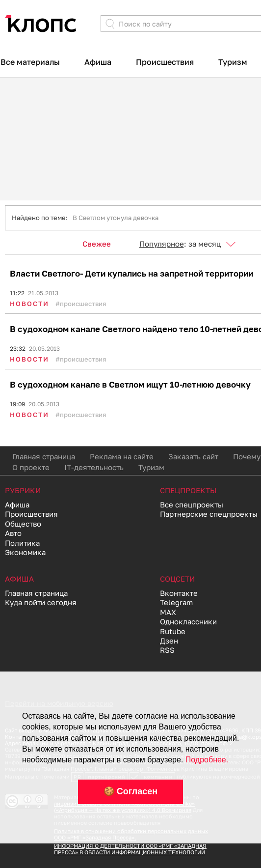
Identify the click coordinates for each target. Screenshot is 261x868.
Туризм (233, 62)
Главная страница (44, 456)
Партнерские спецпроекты (209, 514)
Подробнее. (207, 760)
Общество (23, 524)
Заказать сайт (193, 456)
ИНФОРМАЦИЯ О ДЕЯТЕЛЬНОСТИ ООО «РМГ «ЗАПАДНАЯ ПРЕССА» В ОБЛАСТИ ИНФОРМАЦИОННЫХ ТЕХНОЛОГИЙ (130, 849)
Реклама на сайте (122, 456)
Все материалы (30, 62)
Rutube (173, 631)
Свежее (97, 244)
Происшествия (165, 62)
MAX (168, 612)
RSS (167, 650)
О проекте (31, 467)
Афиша (98, 62)
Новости (29, 304)
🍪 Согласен (130, 791)
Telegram (176, 602)
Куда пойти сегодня (41, 602)
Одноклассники (188, 621)
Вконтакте (179, 593)
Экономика (25, 552)
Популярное (162, 244)
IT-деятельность (94, 467)
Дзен (169, 641)
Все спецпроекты (192, 504)
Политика (22, 543)
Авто (13, 533)
